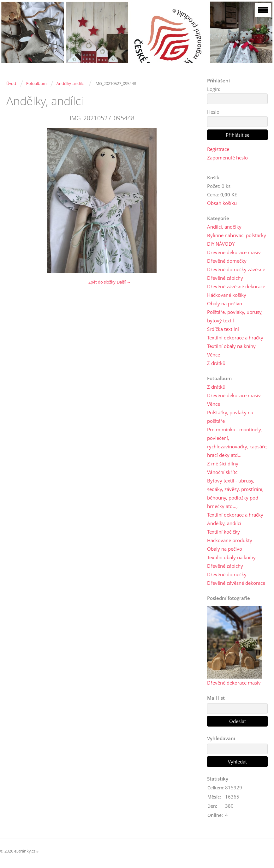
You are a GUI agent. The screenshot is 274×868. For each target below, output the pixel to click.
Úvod (11, 83)
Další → (124, 282)
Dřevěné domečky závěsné (236, 269)
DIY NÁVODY (221, 244)
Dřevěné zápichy (225, 278)
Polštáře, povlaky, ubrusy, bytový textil (235, 316)
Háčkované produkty (230, 540)
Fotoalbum (36, 83)
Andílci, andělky (224, 227)
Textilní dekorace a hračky (235, 338)
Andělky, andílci (71, 83)
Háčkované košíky (227, 295)
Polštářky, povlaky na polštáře (230, 417)
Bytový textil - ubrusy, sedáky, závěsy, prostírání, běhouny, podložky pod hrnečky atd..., (235, 493)
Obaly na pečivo (225, 303)
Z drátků (216, 363)
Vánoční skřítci (223, 472)
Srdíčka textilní (223, 329)
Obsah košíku (222, 203)
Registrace (218, 149)
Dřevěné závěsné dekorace (236, 286)
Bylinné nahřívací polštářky (237, 235)
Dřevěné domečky (227, 261)
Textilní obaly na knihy (231, 346)
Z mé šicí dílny (223, 464)
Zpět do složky (102, 282)
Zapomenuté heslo (227, 158)
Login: (214, 89)
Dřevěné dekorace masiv (234, 252)
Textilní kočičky (223, 532)
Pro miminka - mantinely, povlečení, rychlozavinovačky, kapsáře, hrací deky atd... (237, 442)
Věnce (214, 355)
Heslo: (214, 112)
